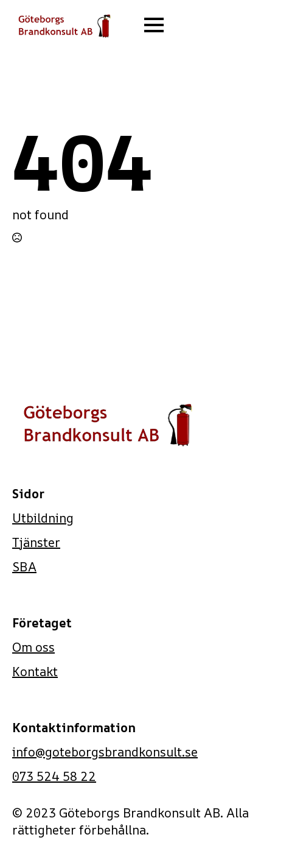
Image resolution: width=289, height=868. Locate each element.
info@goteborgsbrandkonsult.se (105, 752)
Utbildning (43, 518)
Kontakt (35, 672)
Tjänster (36, 542)
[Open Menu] (154, 25)
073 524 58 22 (54, 776)
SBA (24, 567)
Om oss (33, 647)
